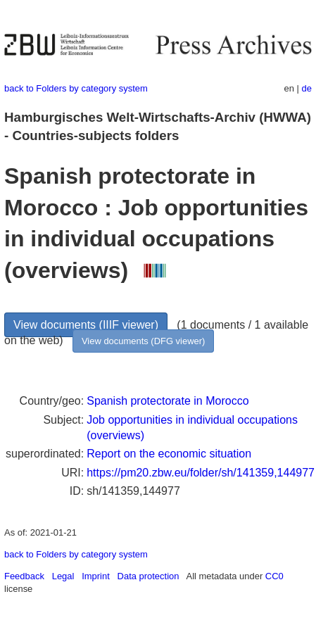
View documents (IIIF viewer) (86, 325)
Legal (63, 576)
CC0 (274, 576)
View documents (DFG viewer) (143, 341)
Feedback (24, 576)
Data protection (148, 576)
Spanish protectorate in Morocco (168, 401)
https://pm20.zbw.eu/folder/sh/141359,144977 (201, 473)
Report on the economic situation (169, 454)
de (307, 88)
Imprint (96, 576)
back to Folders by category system (76, 88)
